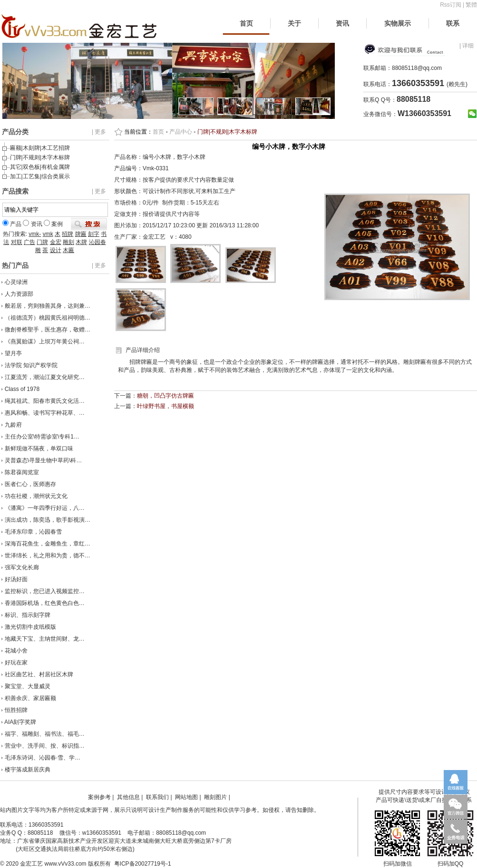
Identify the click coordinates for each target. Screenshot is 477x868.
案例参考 (99, 797)
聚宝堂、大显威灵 (28, 686)
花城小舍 (16, 651)
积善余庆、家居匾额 (30, 698)
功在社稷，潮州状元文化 (36, 496)
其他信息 (128, 797)
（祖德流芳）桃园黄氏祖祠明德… (48, 318)
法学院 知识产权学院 (31, 365)
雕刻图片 (215, 797)
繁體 (471, 5)
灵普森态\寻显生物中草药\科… (44, 460)
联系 (453, 23)
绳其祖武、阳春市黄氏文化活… (45, 401)
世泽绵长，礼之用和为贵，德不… (48, 556)
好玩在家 (16, 663)
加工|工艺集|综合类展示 (40, 176)
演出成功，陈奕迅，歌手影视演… (48, 520)
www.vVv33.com (66, 864)
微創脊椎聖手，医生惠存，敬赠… (48, 330)
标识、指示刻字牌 (28, 615)
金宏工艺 (31, 864)
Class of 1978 (22, 389)
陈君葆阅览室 (22, 472)
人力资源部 (19, 294)
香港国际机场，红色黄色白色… (45, 603)
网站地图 (186, 797)
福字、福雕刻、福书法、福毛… (45, 734)
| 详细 (467, 46)
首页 (246, 23)
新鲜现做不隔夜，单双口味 (39, 449)
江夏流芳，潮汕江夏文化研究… (45, 377)
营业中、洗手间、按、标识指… (45, 746)
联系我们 (157, 797)
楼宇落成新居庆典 (28, 770)
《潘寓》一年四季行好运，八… (45, 508)
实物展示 (398, 23)
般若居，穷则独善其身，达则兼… (48, 306)
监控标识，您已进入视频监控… (45, 591)
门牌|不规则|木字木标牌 (40, 157)
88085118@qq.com (417, 68)
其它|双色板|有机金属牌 (40, 167)
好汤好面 (16, 579)
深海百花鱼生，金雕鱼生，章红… (48, 544)
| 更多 (99, 132)
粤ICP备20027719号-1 (143, 864)
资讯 (342, 23)
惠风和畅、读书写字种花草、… (45, 413)
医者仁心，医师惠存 (30, 484)
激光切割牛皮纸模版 (30, 627)
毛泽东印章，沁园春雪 (33, 532)
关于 (294, 23)
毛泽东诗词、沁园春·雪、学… (43, 758)
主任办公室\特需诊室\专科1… (42, 437)
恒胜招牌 (16, 710)
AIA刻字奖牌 (20, 722)
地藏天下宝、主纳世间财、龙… (45, 639)
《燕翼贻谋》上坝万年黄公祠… (45, 341)
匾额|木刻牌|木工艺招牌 (40, 148)
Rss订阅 (451, 5)
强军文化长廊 (22, 567)
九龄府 (13, 425)
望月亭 (13, 353)
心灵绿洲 (16, 282)
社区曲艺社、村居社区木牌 (39, 674)
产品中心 (181, 132)
